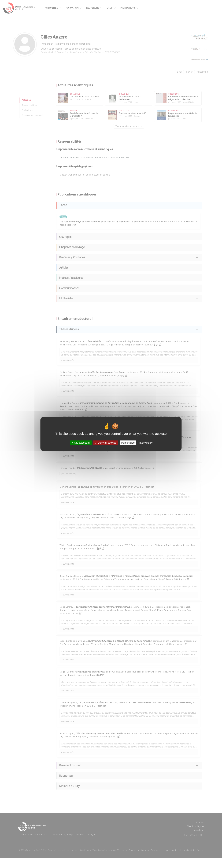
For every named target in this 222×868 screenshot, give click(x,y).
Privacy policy (145, 443)
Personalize (128, 443)
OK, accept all (81, 443)
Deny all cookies (106, 443)
